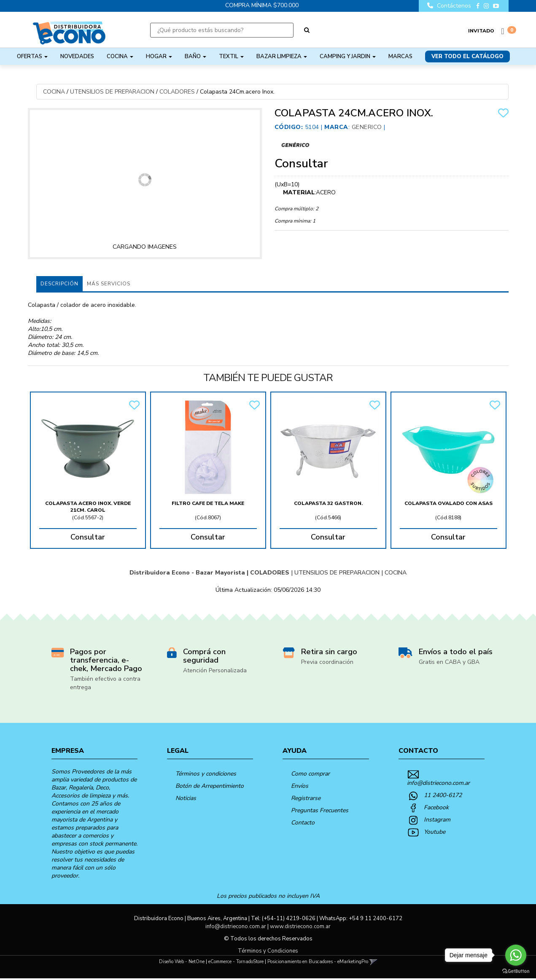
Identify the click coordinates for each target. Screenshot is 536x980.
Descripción (59, 284)
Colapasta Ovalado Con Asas (448, 503)
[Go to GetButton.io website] (516, 971)
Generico (367, 127)
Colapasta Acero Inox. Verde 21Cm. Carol (88, 507)
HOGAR (159, 56)
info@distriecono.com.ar (438, 783)
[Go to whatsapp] (516, 955)
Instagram (437, 820)
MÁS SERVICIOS (109, 284)
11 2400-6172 (443, 795)
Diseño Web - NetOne (182, 962)
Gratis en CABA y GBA (449, 662)
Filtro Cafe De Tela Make (208, 503)
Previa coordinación (327, 662)
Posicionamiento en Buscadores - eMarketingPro (318, 962)
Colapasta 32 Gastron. (328, 503)
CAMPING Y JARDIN (348, 56)
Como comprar (310, 774)
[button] (373, 962)
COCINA (120, 56)
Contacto (303, 823)
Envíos (300, 786)
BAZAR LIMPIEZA (282, 56)
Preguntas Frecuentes (320, 810)
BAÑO (195, 56)
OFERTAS (32, 56)
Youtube (435, 832)
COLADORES (177, 92)
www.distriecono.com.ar (300, 926)
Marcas (400, 56)
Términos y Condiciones (268, 951)
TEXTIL (231, 56)
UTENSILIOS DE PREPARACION (112, 92)
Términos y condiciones (206, 774)
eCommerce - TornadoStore (236, 962)
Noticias (186, 798)
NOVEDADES (77, 56)
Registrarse (306, 798)
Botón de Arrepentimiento (210, 786)
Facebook (436, 807)
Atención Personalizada (215, 670)
